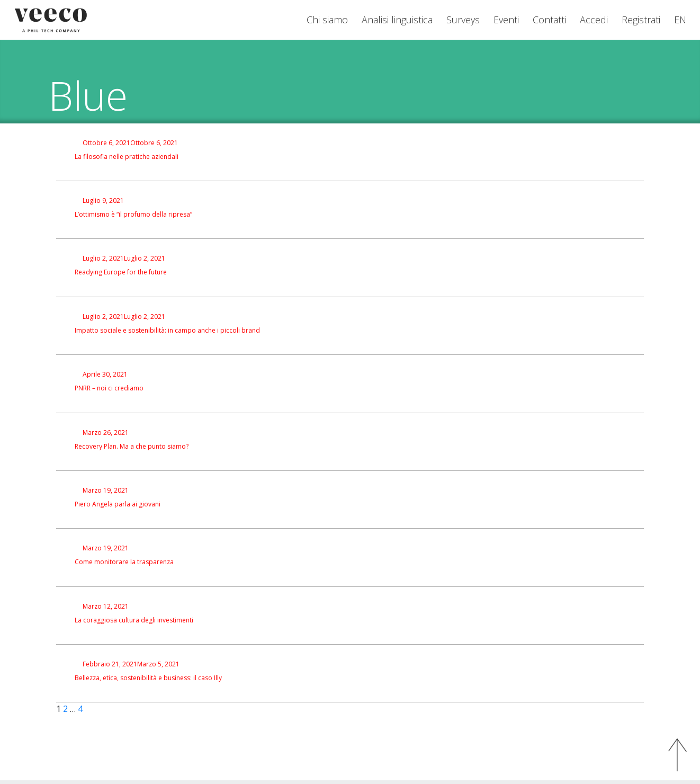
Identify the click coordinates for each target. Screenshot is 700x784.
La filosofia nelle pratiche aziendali (127, 157)
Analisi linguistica (397, 20)
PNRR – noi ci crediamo (109, 388)
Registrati (641, 20)
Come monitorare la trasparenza (124, 562)
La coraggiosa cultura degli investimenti (134, 620)
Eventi (506, 20)
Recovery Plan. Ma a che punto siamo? (132, 447)
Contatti (549, 20)
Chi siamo (327, 20)
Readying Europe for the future (121, 272)
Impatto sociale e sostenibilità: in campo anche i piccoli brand (167, 331)
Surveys (463, 20)
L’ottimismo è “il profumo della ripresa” (133, 215)
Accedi (594, 20)
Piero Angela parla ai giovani (118, 504)
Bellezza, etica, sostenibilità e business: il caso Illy (148, 678)
